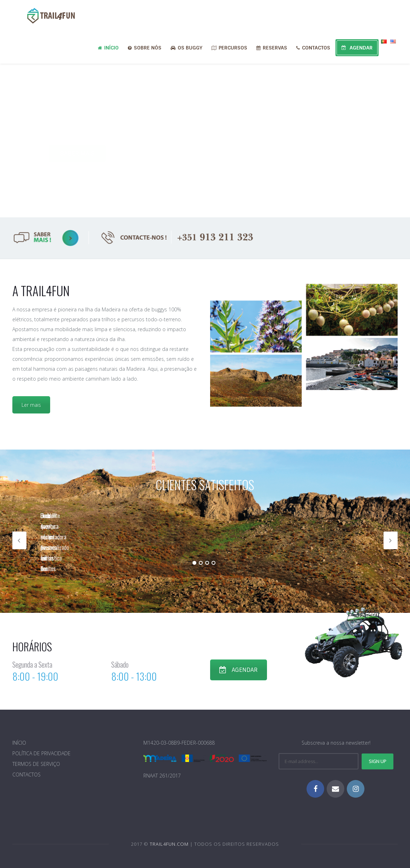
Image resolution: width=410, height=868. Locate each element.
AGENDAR (357, 48)
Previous (19, 540)
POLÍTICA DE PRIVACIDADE (41, 753)
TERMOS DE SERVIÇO (36, 764)
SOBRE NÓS (145, 48)
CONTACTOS (313, 48)
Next (391, 540)
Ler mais (31, 405)
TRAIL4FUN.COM (169, 844)
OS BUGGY (186, 48)
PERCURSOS (229, 48)
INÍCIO (108, 48)
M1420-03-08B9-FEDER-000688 (179, 743)
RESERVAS (272, 48)
